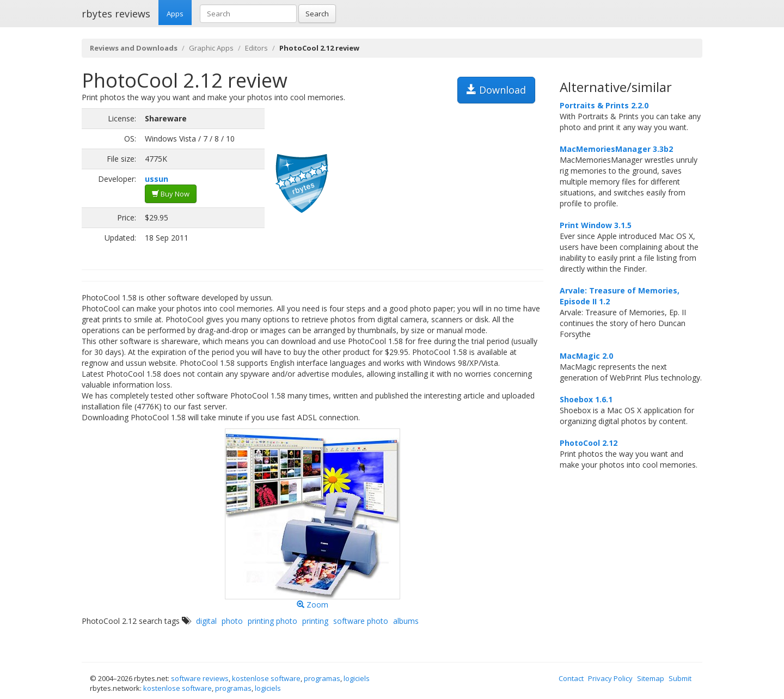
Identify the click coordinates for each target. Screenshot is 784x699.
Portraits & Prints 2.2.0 (604, 105)
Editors (256, 48)
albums (406, 621)
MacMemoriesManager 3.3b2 (616, 149)
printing (315, 621)
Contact (571, 678)
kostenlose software (266, 678)
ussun (157, 179)
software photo (361, 621)
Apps (175, 14)
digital (206, 621)
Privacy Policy (610, 678)
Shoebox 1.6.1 (586, 399)
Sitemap (651, 678)
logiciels (357, 678)
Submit (680, 678)
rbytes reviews (116, 14)
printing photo (272, 621)
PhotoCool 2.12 (589, 443)
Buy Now (171, 194)
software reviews (200, 678)
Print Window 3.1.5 (596, 225)
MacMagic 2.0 (586, 356)
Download (496, 90)
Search (317, 14)
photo (232, 621)
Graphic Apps (211, 48)
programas (322, 678)
